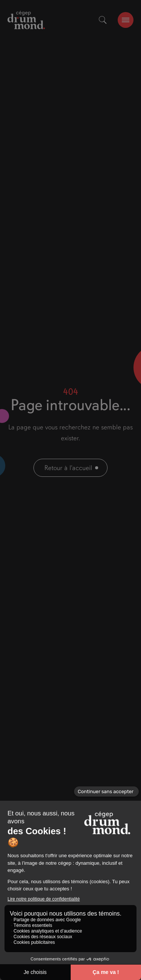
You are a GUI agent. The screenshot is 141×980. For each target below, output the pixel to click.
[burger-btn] (126, 20)
